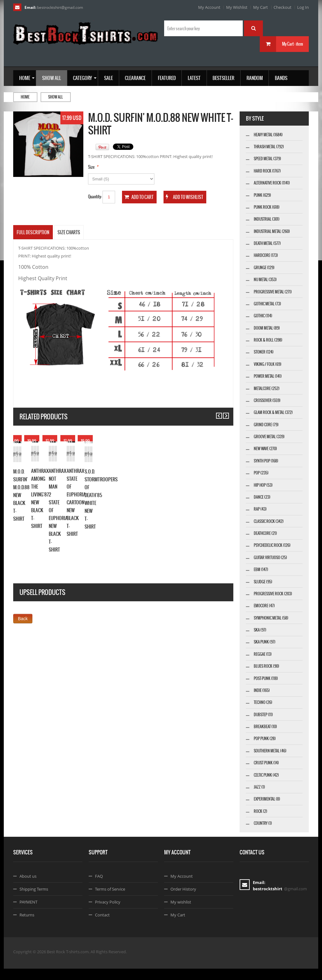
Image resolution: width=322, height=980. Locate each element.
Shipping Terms (34, 900)
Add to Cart (24, 511)
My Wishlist (237, 7)
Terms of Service (110, 900)
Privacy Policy (108, 913)
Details (69, 511)
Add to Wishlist (47, 511)
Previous (216, 413)
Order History (183, 900)
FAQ (99, 887)
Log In (303, 7)
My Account (209, 7)
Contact (102, 926)
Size (91, 167)
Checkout (283, 7)
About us (28, 887)
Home (25, 97)
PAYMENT (28, 913)
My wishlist (181, 913)
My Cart (261, 7)
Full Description (33, 232)
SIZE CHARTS (69, 232)
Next (223, 413)
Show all (56, 97)
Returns (27, 926)
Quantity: (95, 197)
